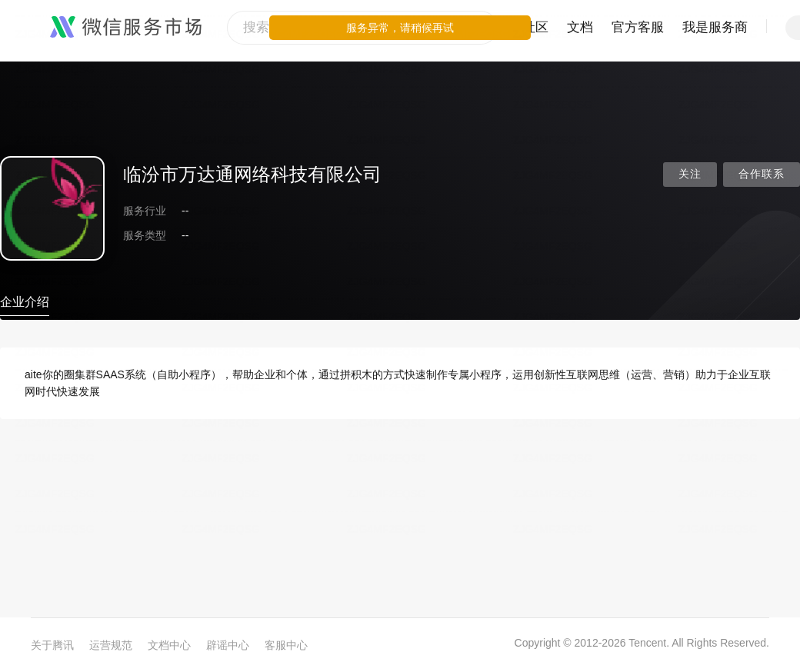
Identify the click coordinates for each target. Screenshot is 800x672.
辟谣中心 (228, 645)
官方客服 (638, 27)
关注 (690, 174)
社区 (535, 27)
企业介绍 (25, 302)
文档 (580, 27)
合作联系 (762, 174)
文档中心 (169, 645)
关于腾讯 (52, 645)
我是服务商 (715, 27)
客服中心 (286, 645)
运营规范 (111, 645)
